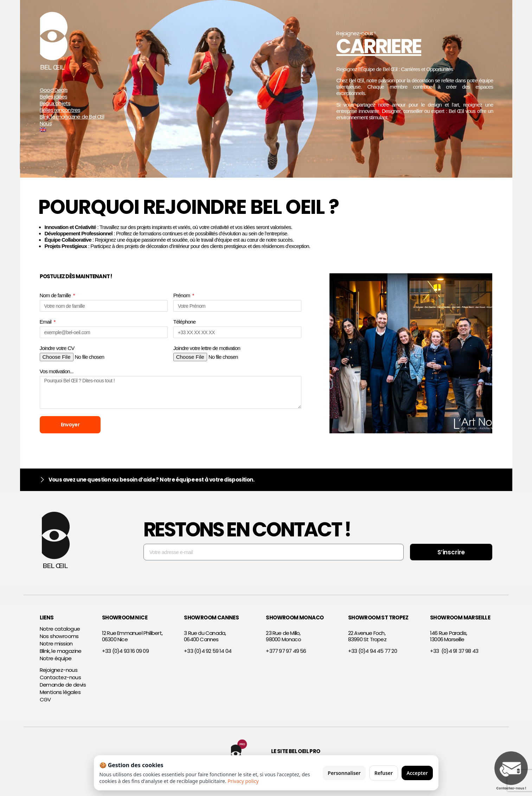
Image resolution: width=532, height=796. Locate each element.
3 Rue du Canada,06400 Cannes (205, 639)
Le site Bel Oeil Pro (296, 754)
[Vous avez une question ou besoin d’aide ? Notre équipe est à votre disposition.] (42, 483)
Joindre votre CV (57, 348)
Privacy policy (243, 781)
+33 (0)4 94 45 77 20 (373, 654)
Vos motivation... (57, 371)
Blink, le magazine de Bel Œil (72, 117)
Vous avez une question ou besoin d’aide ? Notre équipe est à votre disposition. (152, 482)
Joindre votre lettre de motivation (207, 348)
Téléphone (185, 322)
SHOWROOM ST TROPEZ (378, 620)
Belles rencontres (60, 110)
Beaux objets (55, 104)
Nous (46, 124)
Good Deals (54, 90)
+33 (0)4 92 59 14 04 (208, 654)
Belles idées (53, 97)
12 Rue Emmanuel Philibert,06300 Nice (132, 639)
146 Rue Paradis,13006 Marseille (448, 639)
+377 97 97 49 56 (286, 654)
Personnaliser (344, 773)
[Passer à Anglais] (86, 130)
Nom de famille (56, 295)
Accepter (417, 773)
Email (46, 322)
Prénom (182, 295)
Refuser (384, 773)
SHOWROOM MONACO (295, 620)
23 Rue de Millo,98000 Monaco (283, 639)
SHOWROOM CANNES (211, 620)
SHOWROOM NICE (125, 620)
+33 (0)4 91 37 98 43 (454, 654)
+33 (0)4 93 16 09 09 (125, 654)
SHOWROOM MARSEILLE (460, 620)
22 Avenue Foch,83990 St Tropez (367, 639)
